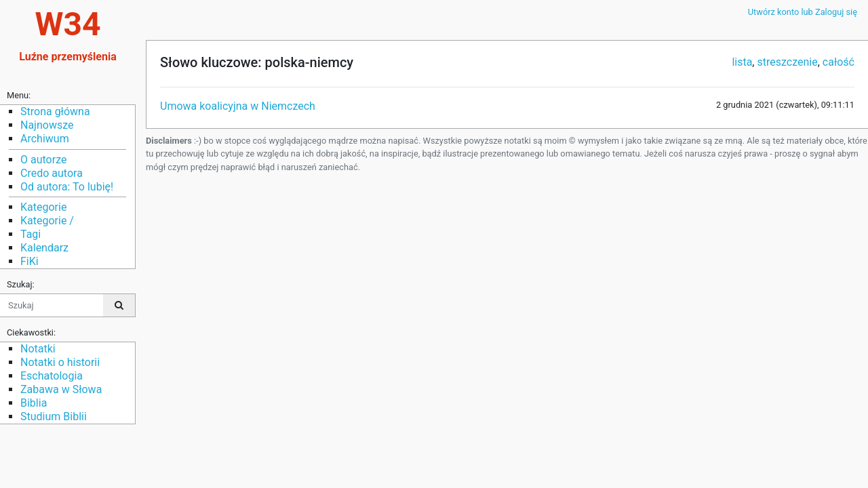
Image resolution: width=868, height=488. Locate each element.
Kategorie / (47, 221)
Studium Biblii (54, 416)
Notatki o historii (60, 362)
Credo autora (52, 173)
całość (839, 62)
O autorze (43, 160)
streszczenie (787, 62)
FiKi (29, 261)
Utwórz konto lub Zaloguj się (803, 12)
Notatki (38, 349)
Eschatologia (52, 376)
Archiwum (45, 139)
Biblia (34, 403)
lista (742, 62)
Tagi (31, 234)
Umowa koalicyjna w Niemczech (238, 106)
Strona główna (55, 111)
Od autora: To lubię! (67, 187)
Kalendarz (44, 248)
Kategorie (43, 207)
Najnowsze (47, 125)
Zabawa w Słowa (61, 389)
